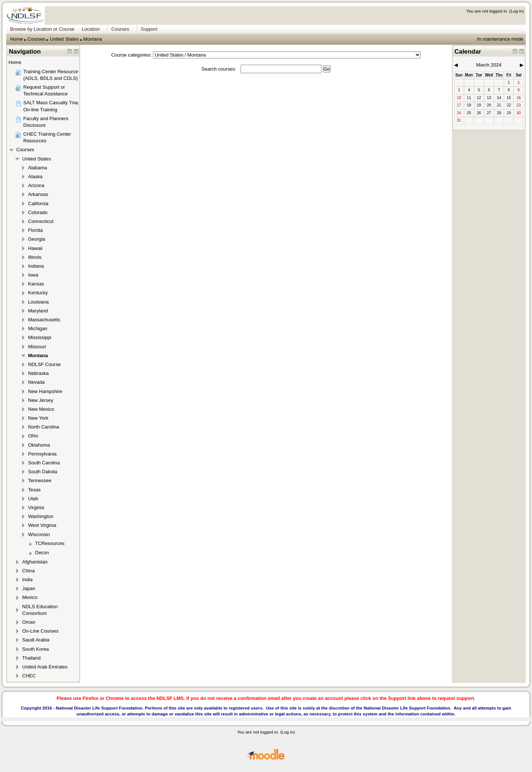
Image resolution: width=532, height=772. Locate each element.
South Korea (35, 649)
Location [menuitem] (91, 29)
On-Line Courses (40, 631)
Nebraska (38, 373)
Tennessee (40, 480)
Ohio (33, 436)
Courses (36, 39)
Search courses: (219, 69)
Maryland (38, 311)
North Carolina (44, 427)
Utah (33, 499)
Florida (35, 230)
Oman (29, 622)
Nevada (36, 382)
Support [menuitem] (149, 29)
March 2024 (489, 65)
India (27, 580)
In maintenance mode (500, 39)
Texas (34, 490)
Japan (29, 588)
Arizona (36, 185)
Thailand (31, 658)
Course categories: (131, 55)
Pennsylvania (42, 454)
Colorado (38, 212)
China (28, 571)
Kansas (36, 284)
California (38, 204)
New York (38, 418)
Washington (41, 516)
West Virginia (42, 525)
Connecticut (41, 221)
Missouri (37, 347)
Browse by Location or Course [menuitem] (42, 29)
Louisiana (38, 302)
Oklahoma (39, 445)
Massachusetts (44, 320)
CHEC (29, 676)
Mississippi (40, 337)
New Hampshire (45, 391)
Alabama (37, 168)
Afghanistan (35, 562)
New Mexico (41, 409)
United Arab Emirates (45, 667)
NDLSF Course (44, 364)
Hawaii (35, 248)
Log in (516, 11)
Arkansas (38, 194)
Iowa (33, 275)
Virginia (36, 507)
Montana (93, 39)
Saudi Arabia (36, 640)
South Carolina (44, 463)
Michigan (38, 329)
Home (16, 39)
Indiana (36, 266)
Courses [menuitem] (120, 29)
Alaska (35, 177)
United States (64, 39)
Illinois (35, 257)
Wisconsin (39, 534)
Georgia (37, 239)
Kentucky (38, 293)
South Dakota (43, 472)
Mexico (30, 597)
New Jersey (41, 400)
